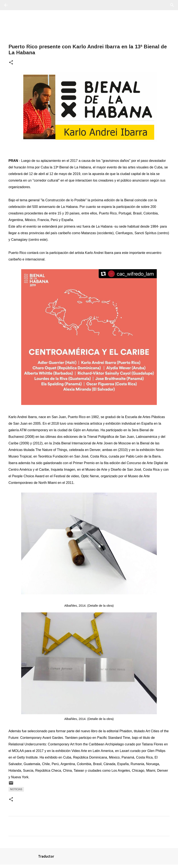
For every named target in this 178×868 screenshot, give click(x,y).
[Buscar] (18, 5)
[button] (11, 63)
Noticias (16, 789)
